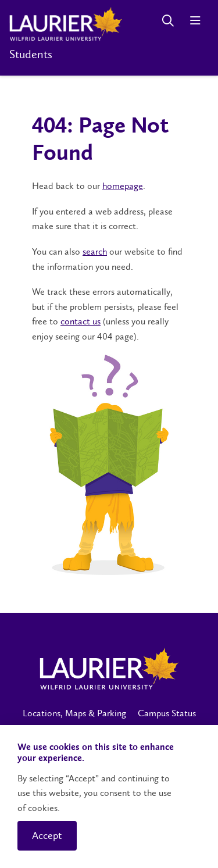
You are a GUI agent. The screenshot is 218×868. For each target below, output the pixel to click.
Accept (47, 835)
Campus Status (167, 713)
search (95, 251)
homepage (123, 186)
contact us (81, 321)
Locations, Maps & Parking (74, 713)
